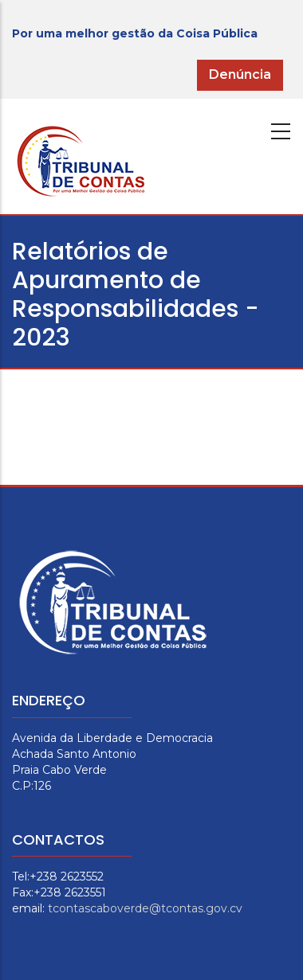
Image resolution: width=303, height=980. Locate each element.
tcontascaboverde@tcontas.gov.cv (145, 908)
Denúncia (240, 74)
